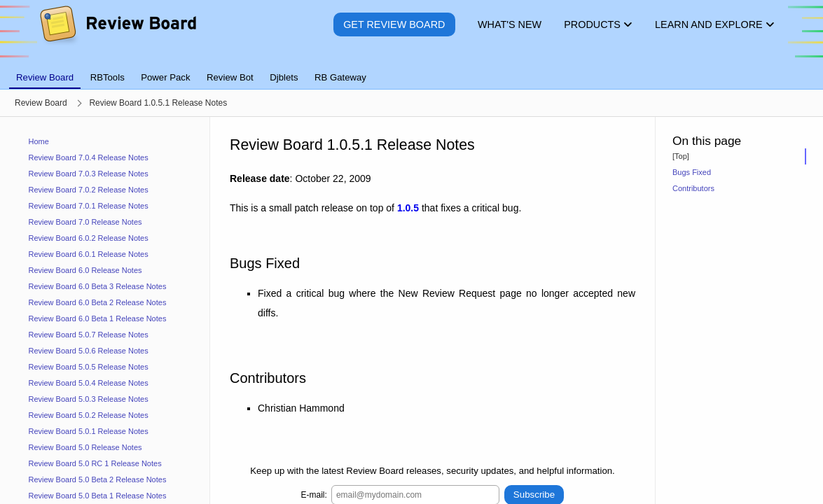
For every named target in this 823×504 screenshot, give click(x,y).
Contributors (693, 188)
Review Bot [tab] (230, 77)
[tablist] (411, 69)
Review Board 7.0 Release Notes (85, 222)
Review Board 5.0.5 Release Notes (89, 367)
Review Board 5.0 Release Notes (85, 447)
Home (39, 141)
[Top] (681, 156)
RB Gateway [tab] (340, 77)
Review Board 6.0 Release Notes (85, 270)
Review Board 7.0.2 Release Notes (89, 190)
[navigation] (105, 310)
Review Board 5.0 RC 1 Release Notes (95, 463)
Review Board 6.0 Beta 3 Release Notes (98, 286)
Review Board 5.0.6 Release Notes (89, 351)
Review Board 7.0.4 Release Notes (89, 157)
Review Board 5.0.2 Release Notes (89, 415)
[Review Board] (117, 35)
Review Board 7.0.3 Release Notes (89, 174)
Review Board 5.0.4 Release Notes (89, 383)
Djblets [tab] (284, 77)
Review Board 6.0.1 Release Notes (89, 254)
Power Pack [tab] (165, 77)
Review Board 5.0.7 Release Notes (89, 335)
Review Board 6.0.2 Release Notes (89, 238)
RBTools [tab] (108, 77)
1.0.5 (408, 208)
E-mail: (314, 494)
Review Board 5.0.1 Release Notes (89, 431)
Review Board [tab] (45, 77)
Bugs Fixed (692, 172)
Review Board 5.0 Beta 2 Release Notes (98, 479)
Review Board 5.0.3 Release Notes (89, 399)
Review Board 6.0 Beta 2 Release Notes (98, 302)
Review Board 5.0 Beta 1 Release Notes (98, 496)
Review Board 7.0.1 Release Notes (89, 206)
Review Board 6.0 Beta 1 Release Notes (98, 318)
